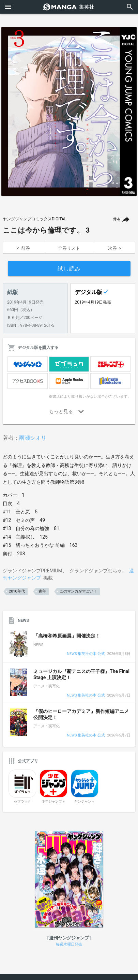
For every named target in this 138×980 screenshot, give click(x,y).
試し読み (69, 269)
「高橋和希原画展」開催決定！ (67, 636)
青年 (42, 591)
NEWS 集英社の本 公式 (86, 654)
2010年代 (17, 591)
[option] (69, 112)
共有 (117, 219)
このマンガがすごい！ (78, 591)
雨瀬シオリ (33, 438)
